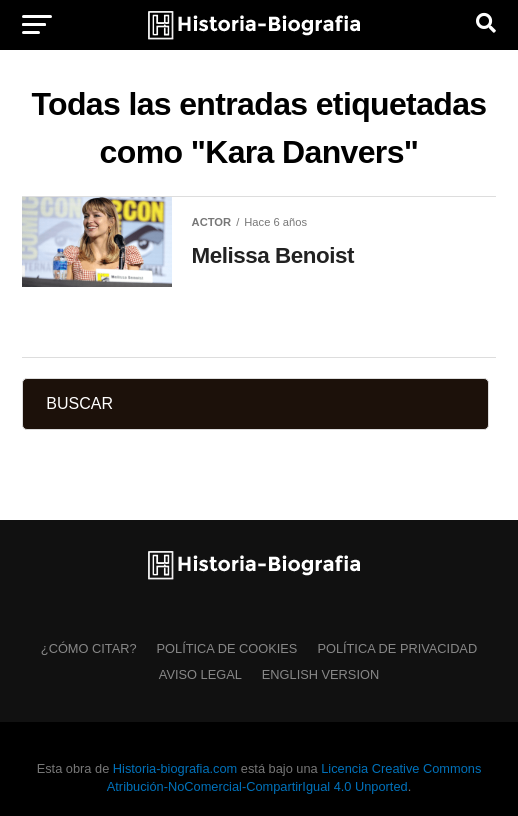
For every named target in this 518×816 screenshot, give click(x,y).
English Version (320, 674)
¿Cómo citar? (89, 648)
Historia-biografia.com (175, 768)
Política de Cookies (227, 648)
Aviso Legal (200, 674)
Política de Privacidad (397, 648)
